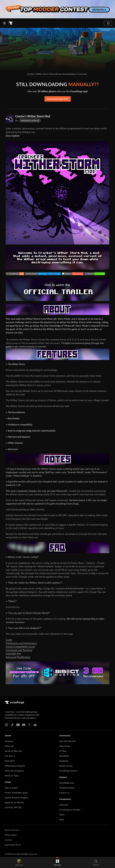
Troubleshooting (67, 788)
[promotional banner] (57, 9)
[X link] (29, 725)
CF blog (63, 751)
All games (9, 741)
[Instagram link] (7, 725)
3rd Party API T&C (13, 808)
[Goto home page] (11, 23)
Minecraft (9, 746)
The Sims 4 (10, 756)
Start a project (11, 788)
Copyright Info (13, 654)
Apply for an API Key (14, 803)
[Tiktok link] (12, 725)
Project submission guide (16, 793)
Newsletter (64, 756)
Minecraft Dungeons (14, 771)
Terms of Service (12, 830)
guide (9, 347)
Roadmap (64, 761)
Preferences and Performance (21, 643)
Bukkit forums (66, 766)
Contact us (64, 793)
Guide (9, 640)
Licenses (8, 840)
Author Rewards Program (16, 798)
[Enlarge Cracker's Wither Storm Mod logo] (10, 119)
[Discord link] (24, 725)
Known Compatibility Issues (20, 647)
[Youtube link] (18, 725)
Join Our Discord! (67, 741)
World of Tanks (12, 776)
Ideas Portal (65, 746)
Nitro (62, 820)
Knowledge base (67, 783)
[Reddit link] (35, 725)
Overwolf (64, 805)
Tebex (62, 815)
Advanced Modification (18, 657)
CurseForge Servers (68, 771)
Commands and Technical (19, 650)
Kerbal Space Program (15, 766)
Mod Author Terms (13, 845)
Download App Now (58, 99)
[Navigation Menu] (4, 23)
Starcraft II (10, 761)
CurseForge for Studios (70, 810)
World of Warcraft (13, 751)
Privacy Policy (11, 835)
